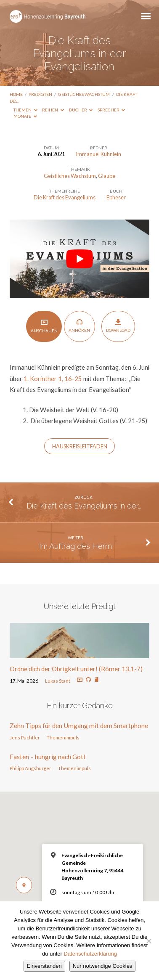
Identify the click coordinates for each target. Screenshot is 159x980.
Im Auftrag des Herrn (76, 546)
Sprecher (111, 110)
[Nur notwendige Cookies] (148, 941)
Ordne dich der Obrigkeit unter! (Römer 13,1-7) (76, 669)
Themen (25, 110)
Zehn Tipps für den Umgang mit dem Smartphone (79, 726)
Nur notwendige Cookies (103, 966)
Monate (25, 116)
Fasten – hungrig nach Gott (48, 757)
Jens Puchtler (25, 738)
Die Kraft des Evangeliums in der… (84, 506)
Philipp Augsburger (30, 768)
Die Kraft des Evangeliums (65, 197)
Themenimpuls (63, 738)
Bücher (81, 110)
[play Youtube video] (80, 259)
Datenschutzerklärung (90, 954)
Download (118, 326)
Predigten (40, 94)
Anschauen (44, 326)
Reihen (53, 110)
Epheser (116, 197)
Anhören (79, 326)
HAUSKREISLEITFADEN (80, 446)
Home (16, 94)
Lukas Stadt (58, 681)
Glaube (107, 176)
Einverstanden (44, 966)
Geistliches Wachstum (84, 94)
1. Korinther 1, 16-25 (53, 379)
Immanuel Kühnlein (98, 154)
